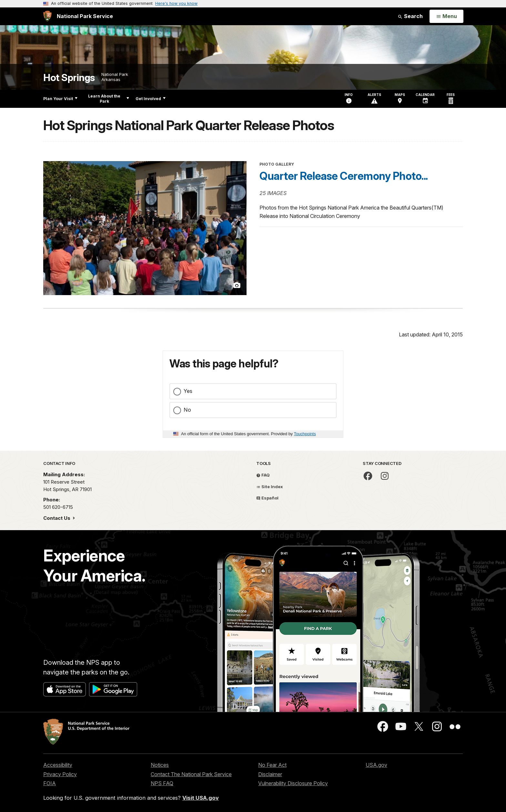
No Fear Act (272, 765)
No (187, 410)
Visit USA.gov (201, 798)
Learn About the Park (109, 99)
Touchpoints (305, 434)
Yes (188, 391)
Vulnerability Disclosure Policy (293, 783)
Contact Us (57, 518)
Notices (160, 765)
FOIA (50, 783)
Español (267, 498)
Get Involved (151, 99)
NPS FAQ (162, 783)
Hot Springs (69, 78)
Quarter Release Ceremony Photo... (344, 176)
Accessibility (58, 765)
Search (410, 16)
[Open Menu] (446, 16)
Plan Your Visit (60, 99)
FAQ (263, 475)
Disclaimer (270, 774)
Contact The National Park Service (191, 774)
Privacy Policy (60, 774)
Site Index (270, 487)
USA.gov (376, 765)
